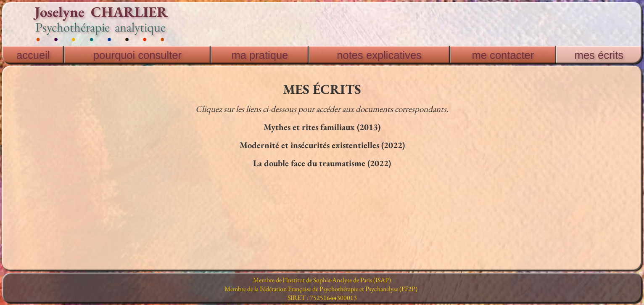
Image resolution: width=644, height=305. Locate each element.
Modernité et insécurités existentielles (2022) (322, 145)
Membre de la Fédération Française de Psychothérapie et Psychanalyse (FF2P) (321, 289)
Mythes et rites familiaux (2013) (322, 127)
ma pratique (260, 55)
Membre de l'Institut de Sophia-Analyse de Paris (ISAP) (322, 280)
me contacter (503, 55)
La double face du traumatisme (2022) (322, 163)
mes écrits (599, 55)
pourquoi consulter (137, 55)
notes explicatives (379, 55)
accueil (33, 55)
